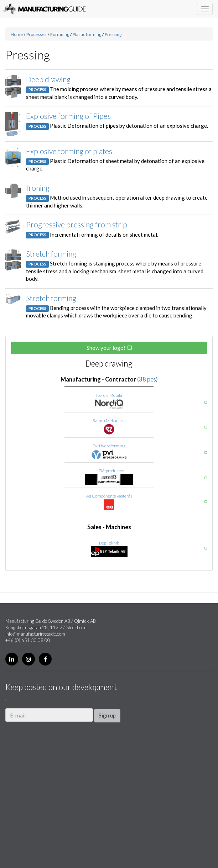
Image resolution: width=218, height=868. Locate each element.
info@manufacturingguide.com (35, 634)
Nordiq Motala (109, 395)
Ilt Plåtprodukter (109, 471)
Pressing (113, 34)
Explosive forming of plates (69, 151)
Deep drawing (48, 79)
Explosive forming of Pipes (68, 116)
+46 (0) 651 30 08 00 (28, 640)
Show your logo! (106, 348)
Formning (60, 34)
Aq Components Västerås (109, 496)
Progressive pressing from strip (77, 224)
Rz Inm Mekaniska (109, 420)
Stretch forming (51, 254)
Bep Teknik (109, 543)
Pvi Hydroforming (109, 446)
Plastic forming (87, 34)
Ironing (38, 188)
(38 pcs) (147, 379)
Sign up (107, 715)
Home (17, 34)
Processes (37, 34)
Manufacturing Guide (44, 9)
